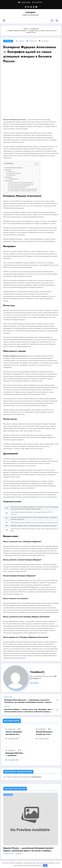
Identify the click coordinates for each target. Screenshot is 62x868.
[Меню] (4, 21)
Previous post (8, 697)
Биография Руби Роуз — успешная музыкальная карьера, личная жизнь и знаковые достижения (14, 754)
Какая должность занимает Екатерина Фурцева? (22, 184)
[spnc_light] (57, 21)
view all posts (34, 683)
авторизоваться (36, 777)
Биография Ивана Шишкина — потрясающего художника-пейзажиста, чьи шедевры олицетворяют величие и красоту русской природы (28, 701)
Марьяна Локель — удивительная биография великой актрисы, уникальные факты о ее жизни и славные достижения (29, 849)
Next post (7, 706)
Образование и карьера (14, 173)
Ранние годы (11, 171)
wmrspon (30, 12)
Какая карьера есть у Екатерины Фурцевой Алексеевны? (24, 191)
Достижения (9, 177)
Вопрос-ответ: (9, 181)
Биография (8, 170)
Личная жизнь (12, 175)
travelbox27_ (22, 41)
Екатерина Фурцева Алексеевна (14, 168)
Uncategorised (8, 41)
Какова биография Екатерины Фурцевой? (20, 186)
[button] (35, 164)
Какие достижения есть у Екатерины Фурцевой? (22, 183)
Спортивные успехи (13, 179)
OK (45, 865)
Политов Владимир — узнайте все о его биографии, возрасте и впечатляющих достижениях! (45, 733)
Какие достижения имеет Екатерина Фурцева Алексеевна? (24, 189)
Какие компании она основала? (18, 187)
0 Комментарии (45, 41)
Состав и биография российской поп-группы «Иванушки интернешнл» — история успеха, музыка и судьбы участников (14, 733)
